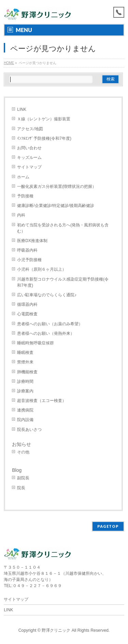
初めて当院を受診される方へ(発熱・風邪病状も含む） (63, 228)
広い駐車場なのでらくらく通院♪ (47, 295)
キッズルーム (29, 158)
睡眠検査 (25, 353)
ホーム (23, 177)
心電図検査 (27, 314)
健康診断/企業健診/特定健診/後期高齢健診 (56, 206)
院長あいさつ (29, 430)
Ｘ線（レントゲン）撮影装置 (44, 119)
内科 (21, 215)
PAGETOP (108, 526)
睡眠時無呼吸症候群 (35, 343)
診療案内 (25, 391)
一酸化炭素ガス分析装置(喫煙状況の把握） (57, 186)
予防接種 (25, 196)
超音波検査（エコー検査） (42, 401)
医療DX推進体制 (32, 241)
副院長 (23, 478)
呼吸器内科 (27, 250)
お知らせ (22, 444)
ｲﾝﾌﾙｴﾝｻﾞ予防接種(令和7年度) (44, 138)
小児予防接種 (29, 260)
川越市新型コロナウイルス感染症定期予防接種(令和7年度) (63, 282)
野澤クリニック (56, 630)
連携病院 (25, 410)
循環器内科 (27, 304)
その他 (23, 452)
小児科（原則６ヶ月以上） (42, 269)
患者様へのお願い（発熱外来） (46, 333)
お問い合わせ (29, 148)
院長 (21, 488)
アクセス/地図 (30, 129)
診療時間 (25, 381)
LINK (22, 109)
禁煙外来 (25, 362)
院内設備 (25, 420)
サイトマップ (29, 167)
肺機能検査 (27, 372)
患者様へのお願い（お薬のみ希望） (50, 324)
